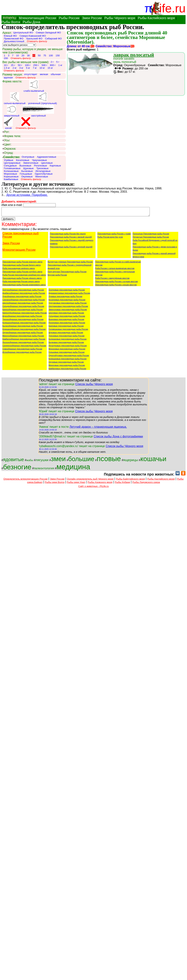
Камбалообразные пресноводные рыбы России (24, 341)
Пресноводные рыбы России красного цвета (22, 263)
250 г (36, 65)
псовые (109, 460)
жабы (30, 462)
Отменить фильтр (37, 41)
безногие (17, 469)
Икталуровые (43, 171)
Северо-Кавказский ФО (33, 36)
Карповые (55, 166)
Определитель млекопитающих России (26, 481)
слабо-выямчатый (34, 86)
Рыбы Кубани (123, 484)
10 (17, 55)
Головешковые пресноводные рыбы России (68, 331)
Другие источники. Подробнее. (27, 195)
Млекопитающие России (37, 18)
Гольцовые (26, 174)
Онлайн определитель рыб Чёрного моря (90, 481)
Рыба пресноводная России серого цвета (21, 283)
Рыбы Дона (32, 22)
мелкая (44, 74)
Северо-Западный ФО (48, 33)
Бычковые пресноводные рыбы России (66, 344)
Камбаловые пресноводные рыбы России (67, 370)
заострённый (38, 111)
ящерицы (131, 462)
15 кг (50, 68)
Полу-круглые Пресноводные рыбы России (67, 273)
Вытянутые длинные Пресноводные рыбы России (70, 263)
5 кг (28, 68)
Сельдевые (10, 166)
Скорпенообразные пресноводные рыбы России (24, 347)
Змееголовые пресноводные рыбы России (68, 311)
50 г (20, 65)
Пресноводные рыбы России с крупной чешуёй (71, 248)
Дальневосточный (14, 41)
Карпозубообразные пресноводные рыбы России (25, 314)
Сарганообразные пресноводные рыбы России (24, 301)
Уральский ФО (34, 39)
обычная (56, 74)
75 (45, 55)
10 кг (42, 68)
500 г (44, 65)
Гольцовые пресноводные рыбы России (67, 354)
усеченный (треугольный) (42, 98)
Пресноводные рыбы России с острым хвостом (116, 283)
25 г (13, 65)
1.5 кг (7, 68)
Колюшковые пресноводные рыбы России (68, 341)
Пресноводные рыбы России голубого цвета (22, 273)
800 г (53, 65)
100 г (28, 65)
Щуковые (28, 168)
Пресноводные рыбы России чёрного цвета (22, 280)
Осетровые (28, 157)
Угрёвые (9, 160)
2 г (52, 62)
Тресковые (42, 168)
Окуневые (27, 177)
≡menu (9, 18)
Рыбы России (69, 18)
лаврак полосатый (134, 55)
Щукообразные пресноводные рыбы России (22, 318)
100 (51, 55)
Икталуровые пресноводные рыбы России (68, 347)
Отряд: (8, 153)
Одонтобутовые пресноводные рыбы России (69, 357)
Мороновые (10, 174)
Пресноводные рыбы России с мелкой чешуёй (71, 239)
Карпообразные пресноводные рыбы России (23, 311)
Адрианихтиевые (47, 157)
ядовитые (14, 461)
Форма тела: (12, 136)
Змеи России (92, 18)
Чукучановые (39, 160)
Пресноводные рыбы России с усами (114, 235)
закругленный (12, 111)
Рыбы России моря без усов (110, 239)
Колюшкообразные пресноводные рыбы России (24, 324)
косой (8, 123)
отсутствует (31, 74)
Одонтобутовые (44, 174)
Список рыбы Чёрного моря (94, 386)
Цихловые (47, 163)
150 (58, 55)
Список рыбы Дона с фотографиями (118, 438)
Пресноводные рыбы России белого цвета (21, 267)
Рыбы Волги (11, 22)
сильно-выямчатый (15, 98)
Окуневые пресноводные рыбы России (66, 364)
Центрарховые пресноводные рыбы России (68, 308)
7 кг (35, 68)
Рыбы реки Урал (76, 484)
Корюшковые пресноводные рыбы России (68, 360)
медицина (73, 468)
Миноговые (42, 177)
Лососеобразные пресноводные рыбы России (23, 344)
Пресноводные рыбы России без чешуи (68, 235)
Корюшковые (11, 177)
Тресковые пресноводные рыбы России (66, 337)
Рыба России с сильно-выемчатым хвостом (115, 270)
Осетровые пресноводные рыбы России (67, 291)
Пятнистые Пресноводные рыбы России (151, 239)
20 (23, 55)
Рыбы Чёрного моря (120, 18)
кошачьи (153, 460)
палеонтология (44, 470)
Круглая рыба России (57, 276)
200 (6, 58)
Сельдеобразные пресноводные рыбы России (23, 308)
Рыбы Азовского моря (100, 484)
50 (39, 55)
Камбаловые (11, 179)
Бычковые (27, 171)
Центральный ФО (23, 33)
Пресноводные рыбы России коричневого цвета (24, 286)
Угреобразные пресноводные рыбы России (22, 298)
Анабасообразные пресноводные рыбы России (24, 295)
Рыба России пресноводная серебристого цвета (24, 276)
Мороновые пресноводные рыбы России (67, 350)
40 (34, 55)
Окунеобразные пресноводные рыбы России (23, 334)
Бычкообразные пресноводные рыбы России (23, 328)
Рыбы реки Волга (55, 484)
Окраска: (9, 149)
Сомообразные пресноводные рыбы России (22, 350)
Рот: (6, 132)
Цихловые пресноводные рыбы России (66, 314)
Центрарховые (12, 163)
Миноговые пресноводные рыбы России (67, 367)
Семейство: (11, 157)
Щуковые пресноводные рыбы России (66, 334)
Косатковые (23, 160)
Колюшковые (11, 171)
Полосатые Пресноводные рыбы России (151, 235)
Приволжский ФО (14, 39)
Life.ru (169, 8)
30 (28, 55)
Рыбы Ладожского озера (146, 484)
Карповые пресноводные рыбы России (66, 328)
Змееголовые (31, 163)
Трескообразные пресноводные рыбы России (23, 321)
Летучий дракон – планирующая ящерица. (98, 428)
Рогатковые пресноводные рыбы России (67, 324)
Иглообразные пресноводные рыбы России (22, 354)
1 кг (60, 65)
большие (81, 461)
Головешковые (12, 168)
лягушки (42, 462)
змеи (58, 460)
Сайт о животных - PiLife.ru (93, 488)
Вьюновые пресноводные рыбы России (66, 321)
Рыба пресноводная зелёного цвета (19, 270)
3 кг (21, 68)
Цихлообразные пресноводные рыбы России (23, 305)
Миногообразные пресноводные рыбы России (23, 337)
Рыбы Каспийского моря (156, 18)
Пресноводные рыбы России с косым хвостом (116, 286)
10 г (6, 65)
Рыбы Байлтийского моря (130, 481)
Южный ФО (10, 36)
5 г (58, 62)
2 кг (15, 68)
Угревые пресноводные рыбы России (65, 298)
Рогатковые (40, 166)
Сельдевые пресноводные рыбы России (67, 318)
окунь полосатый (125, 60)
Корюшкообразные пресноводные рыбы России (24, 331)
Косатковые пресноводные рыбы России (67, 301)
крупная (8, 78)
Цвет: (7, 145)
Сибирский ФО (53, 39)
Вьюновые (25, 166)
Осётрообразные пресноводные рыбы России (23, 291)
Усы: (6, 140)
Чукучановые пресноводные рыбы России (68, 305)
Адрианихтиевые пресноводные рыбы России (69, 295)
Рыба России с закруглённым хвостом (112, 280)
